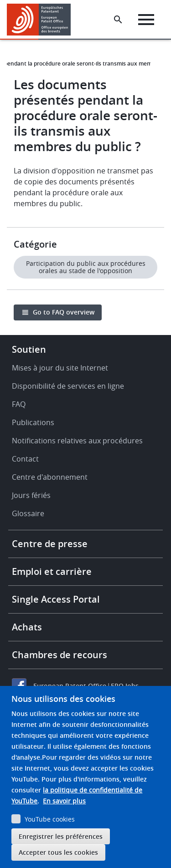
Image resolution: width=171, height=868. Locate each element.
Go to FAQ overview (64, 312)
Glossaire (28, 513)
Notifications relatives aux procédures (77, 441)
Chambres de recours (60, 655)
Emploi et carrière (52, 571)
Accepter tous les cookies (58, 852)
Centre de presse (50, 544)
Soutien (29, 349)
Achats (27, 627)
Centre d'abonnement (50, 477)
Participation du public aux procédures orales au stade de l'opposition (86, 267)
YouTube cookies (50, 819)
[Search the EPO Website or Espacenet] (118, 20)
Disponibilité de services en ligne (68, 386)
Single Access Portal (56, 599)
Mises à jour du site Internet (60, 368)
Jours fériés (31, 495)
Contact (25, 459)
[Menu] (146, 20)
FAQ (19, 404)
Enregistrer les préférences (61, 836)
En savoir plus (64, 801)
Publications (33, 422)
